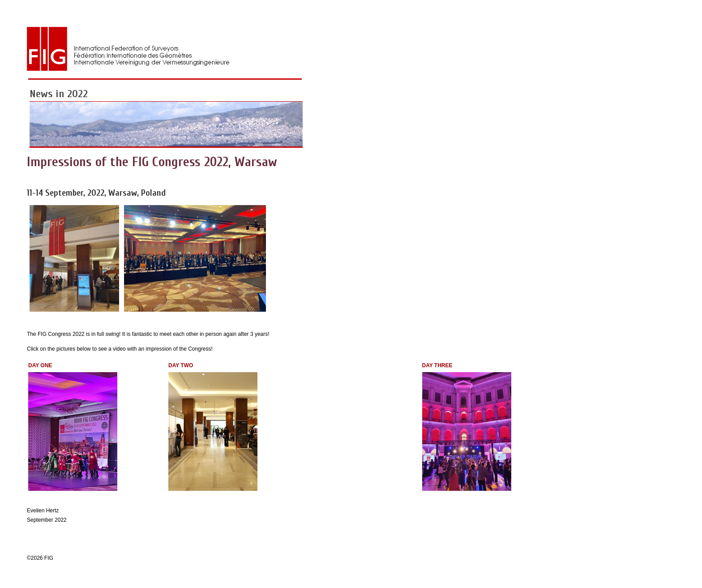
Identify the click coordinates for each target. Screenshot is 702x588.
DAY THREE (437, 365)
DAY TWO (181, 365)
